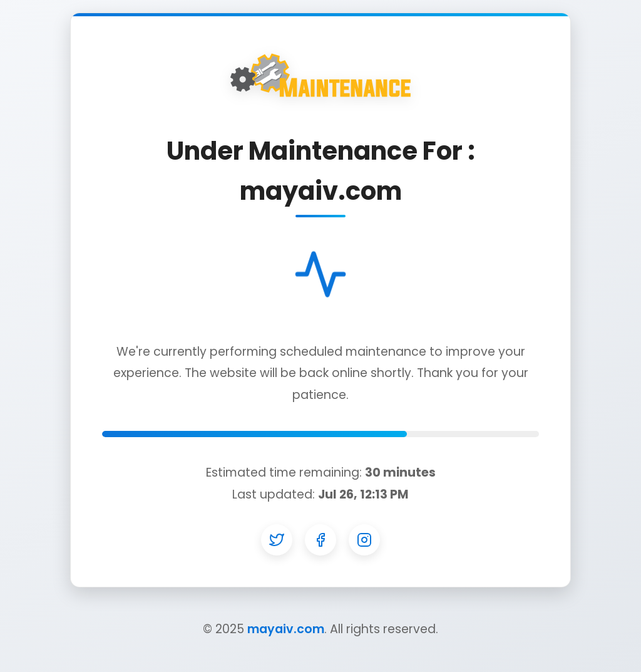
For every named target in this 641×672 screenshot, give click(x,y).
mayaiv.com (286, 629)
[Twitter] (277, 540)
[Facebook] (320, 540)
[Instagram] (364, 540)
